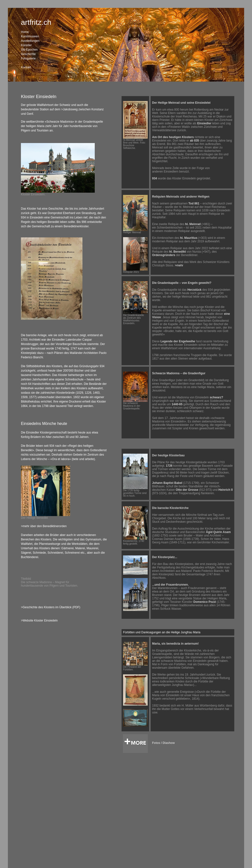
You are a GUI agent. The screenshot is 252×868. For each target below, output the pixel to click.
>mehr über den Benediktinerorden (44, 526)
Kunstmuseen (30, 36)
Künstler (26, 45)
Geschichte (28, 54)
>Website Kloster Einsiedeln (39, 621)
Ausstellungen (30, 41)
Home (25, 32)
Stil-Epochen (29, 50)
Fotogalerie (28, 58)
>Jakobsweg (69, 109)
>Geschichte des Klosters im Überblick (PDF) (51, 607)
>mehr (179, 265)
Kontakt (26, 67)
